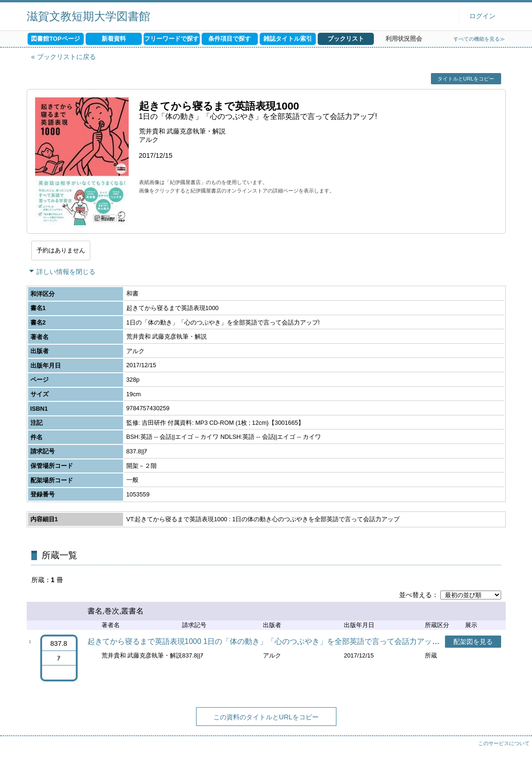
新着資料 (114, 39)
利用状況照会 (404, 39)
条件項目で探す (230, 39)
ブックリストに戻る (66, 57)
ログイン (482, 16)
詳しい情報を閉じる (66, 272)
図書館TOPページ (55, 39)
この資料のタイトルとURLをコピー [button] (266, 717)
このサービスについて (504, 743)
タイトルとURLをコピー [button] (466, 79)
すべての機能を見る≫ (479, 39)
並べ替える (415, 595)
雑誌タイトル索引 (288, 39)
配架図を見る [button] (473, 642)
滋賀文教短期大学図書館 (88, 16)
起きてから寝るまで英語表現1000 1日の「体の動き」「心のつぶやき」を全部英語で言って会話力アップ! (265, 641)
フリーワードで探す (171, 39)
